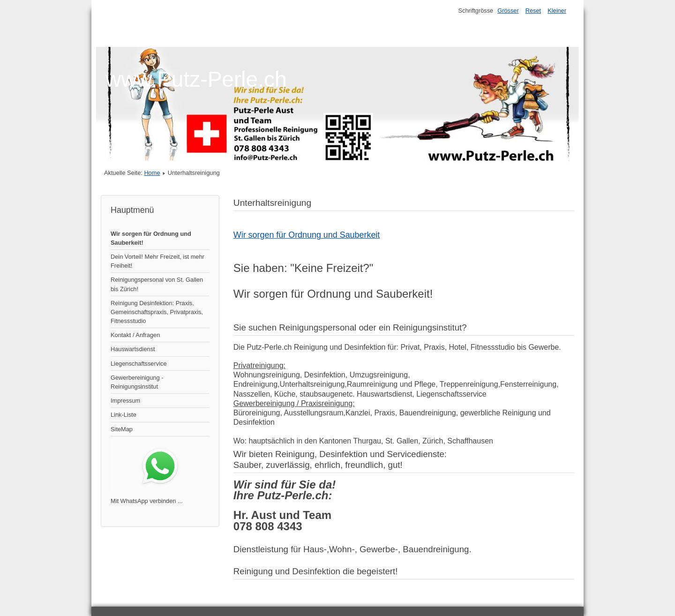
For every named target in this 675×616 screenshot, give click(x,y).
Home (152, 173)
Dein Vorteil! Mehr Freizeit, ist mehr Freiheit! (157, 261)
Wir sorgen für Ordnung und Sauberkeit (307, 235)
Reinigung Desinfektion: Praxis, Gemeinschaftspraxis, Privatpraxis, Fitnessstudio (157, 312)
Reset (533, 11)
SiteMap (122, 429)
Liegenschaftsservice (139, 364)
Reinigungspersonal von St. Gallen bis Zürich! (157, 284)
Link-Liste (124, 415)
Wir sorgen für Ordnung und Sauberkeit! (151, 238)
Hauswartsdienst (133, 349)
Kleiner (557, 11)
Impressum (125, 401)
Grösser (508, 11)
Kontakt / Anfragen (135, 335)
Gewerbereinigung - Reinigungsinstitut (137, 382)
